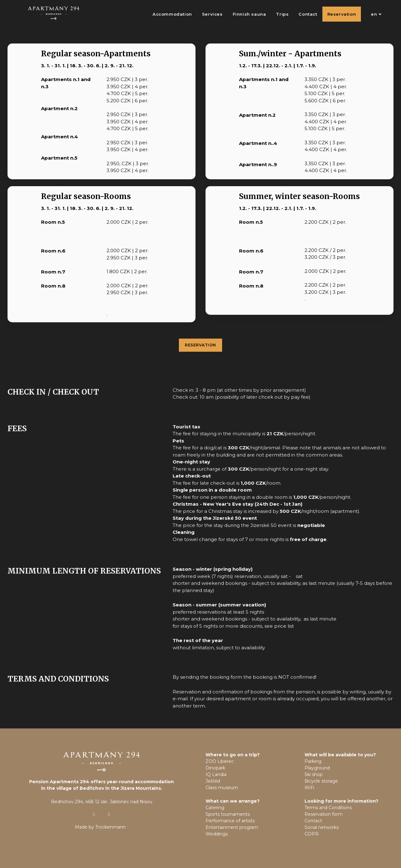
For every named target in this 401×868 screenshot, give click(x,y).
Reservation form (324, 814)
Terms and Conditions (328, 808)
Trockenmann (110, 827)
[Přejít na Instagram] (94, 814)
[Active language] (373, 14)
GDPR (312, 834)
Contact (313, 821)
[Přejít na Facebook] (109, 814)
